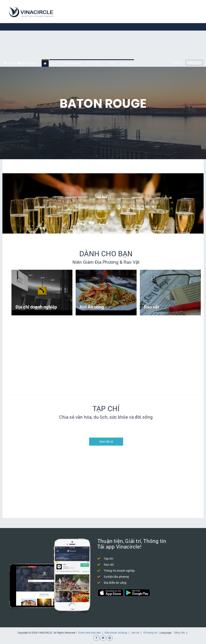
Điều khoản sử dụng (116, 633)
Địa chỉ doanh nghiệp (66, 63)
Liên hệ (135, 633)
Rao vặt (126, 63)
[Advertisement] (134, 30)
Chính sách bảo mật (89, 633)
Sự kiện (112, 63)
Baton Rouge (28, 63)
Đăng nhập (194, 63)
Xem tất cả (106, 441)
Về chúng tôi (150, 633)
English (10, 63)
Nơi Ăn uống (94, 63)
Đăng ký (178, 63)
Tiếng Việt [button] (181, 633)
